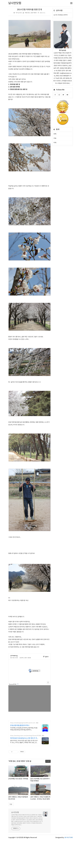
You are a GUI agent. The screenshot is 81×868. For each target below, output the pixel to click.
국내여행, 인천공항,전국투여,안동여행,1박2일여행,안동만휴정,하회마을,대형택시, (24, 729)
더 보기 (48, 761)
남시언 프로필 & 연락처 (61, 15)
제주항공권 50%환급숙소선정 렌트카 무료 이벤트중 (24, 738)
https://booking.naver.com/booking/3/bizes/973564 (26, 736)
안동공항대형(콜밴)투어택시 (20, 725)
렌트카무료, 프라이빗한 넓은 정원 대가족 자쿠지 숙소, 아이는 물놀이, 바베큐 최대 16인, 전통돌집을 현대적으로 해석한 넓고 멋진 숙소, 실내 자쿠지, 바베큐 (24, 742)
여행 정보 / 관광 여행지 (31, 13)
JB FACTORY (69, 838)
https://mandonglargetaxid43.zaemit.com (23, 723)
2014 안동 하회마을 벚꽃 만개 (29, 10)
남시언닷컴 (15, 812)
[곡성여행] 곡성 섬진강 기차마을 (18, 779)
